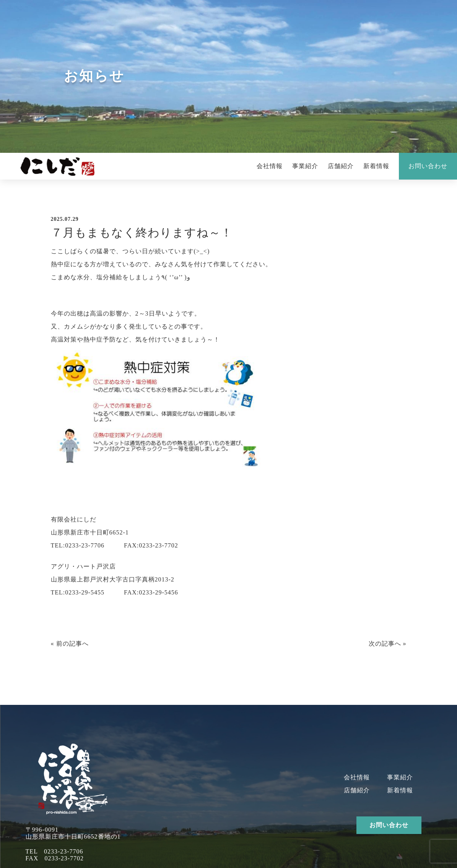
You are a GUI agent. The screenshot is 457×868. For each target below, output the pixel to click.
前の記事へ (72, 644)
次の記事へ (385, 644)
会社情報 (270, 166)
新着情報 (376, 166)
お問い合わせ (428, 166)
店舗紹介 (341, 166)
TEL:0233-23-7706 (78, 545)
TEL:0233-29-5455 (78, 592)
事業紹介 (305, 166)
